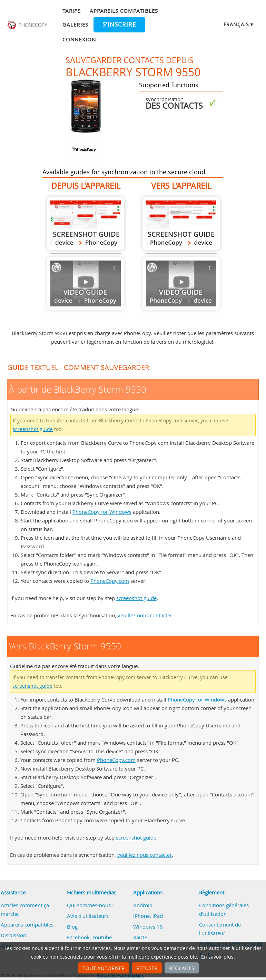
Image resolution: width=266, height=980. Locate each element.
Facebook (78, 937)
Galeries (75, 24)
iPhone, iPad (148, 916)
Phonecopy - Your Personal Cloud (28, 25)
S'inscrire (119, 24)
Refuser (147, 968)
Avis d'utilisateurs (88, 916)
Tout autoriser (104, 968)
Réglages (182, 968)
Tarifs (71, 11)
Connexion (79, 39)
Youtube (102, 937)
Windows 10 (148, 927)
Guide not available (86, 283)
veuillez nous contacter (145, 615)
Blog (72, 927)
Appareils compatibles (124, 11)
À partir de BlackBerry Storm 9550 (86, 223)
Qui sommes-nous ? (91, 905)
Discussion (13, 935)
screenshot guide (33, 429)
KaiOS (140, 937)
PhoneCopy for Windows (102, 512)
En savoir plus (217, 957)
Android (143, 905)
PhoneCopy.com (110, 581)
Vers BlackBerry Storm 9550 (181, 223)
